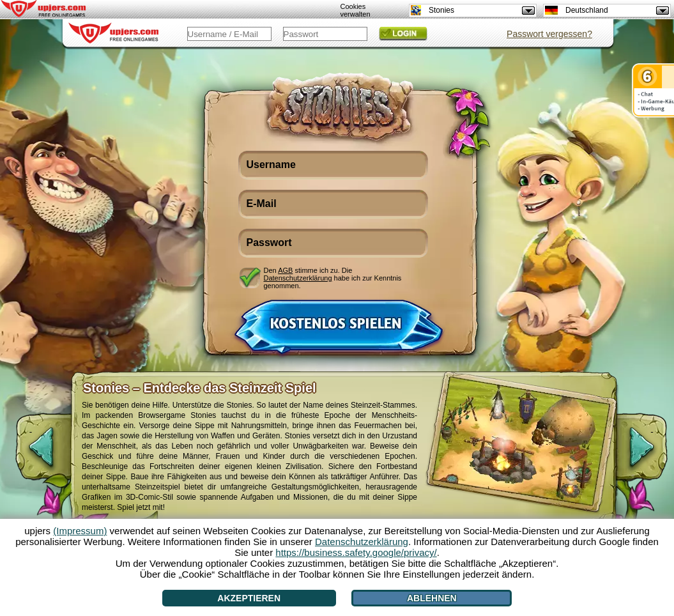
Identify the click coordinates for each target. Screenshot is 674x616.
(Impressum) (80, 531)
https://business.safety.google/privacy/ (356, 552)
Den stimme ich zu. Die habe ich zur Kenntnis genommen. (333, 278)
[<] (31, 454)
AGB (285, 270)
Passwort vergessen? (549, 34)
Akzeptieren (249, 598)
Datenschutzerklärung (298, 278)
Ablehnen (432, 598)
